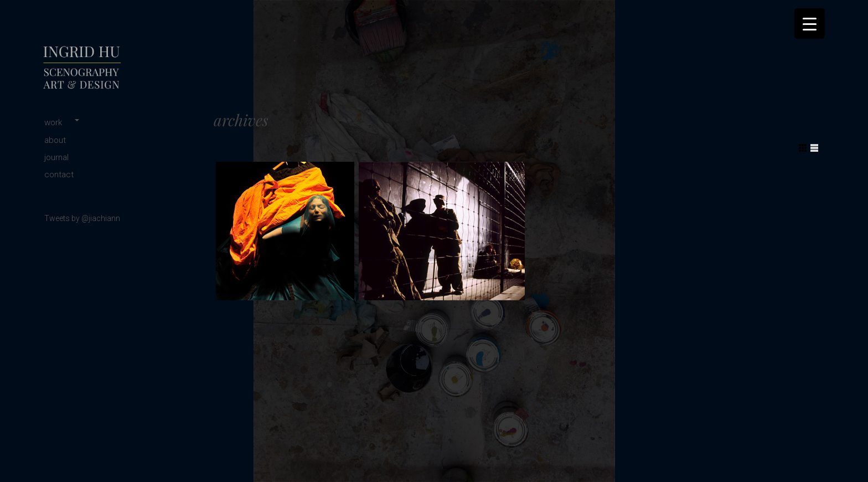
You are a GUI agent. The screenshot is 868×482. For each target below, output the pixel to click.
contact (59, 175)
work (53, 122)
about (55, 140)
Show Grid (803, 148)
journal (56, 157)
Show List (814, 148)
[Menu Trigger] (810, 24)
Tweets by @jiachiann (82, 218)
